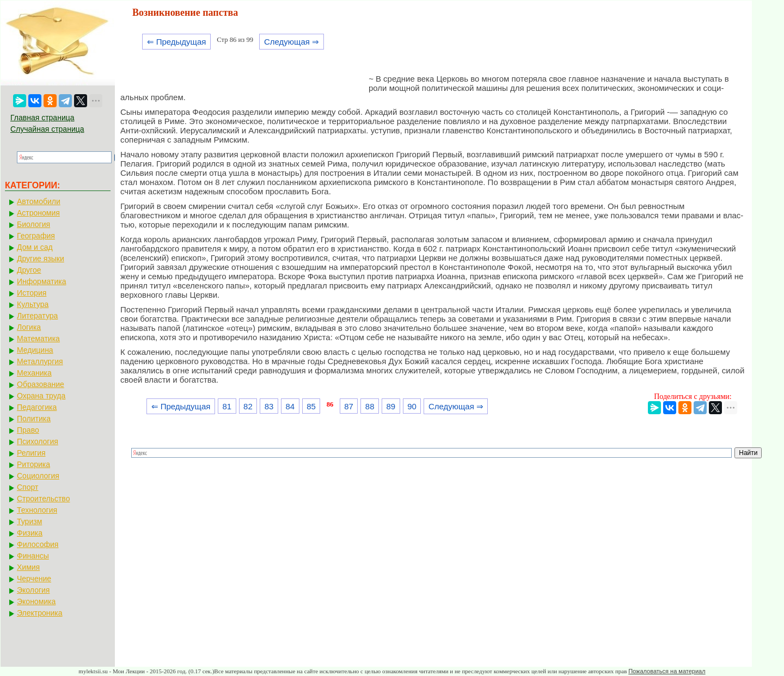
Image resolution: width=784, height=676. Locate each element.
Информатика (41, 281)
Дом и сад (35, 247)
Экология (33, 590)
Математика (38, 339)
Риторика (33, 464)
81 (227, 406)
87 (349, 406)
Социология (38, 476)
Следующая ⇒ (292, 42)
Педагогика (37, 407)
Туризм (29, 521)
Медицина (35, 350)
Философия (38, 544)
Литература (37, 316)
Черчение (34, 579)
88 (370, 406)
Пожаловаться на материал (667, 671)
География (36, 236)
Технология (37, 510)
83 (269, 406)
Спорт (27, 487)
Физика (30, 533)
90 (412, 406)
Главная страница (42, 118)
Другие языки (41, 259)
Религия (31, 453)
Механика (34, 373)
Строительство (43, 499)
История (32, 293)
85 (311, 406)
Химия (28, 567)
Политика (34, 419)
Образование (41, 384)
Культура (33, 304)
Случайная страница (47, 129)
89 (391, 406)
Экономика (36, 601)
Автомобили (39, 201)
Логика (29, 327)
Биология (33, 224)
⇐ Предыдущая (177, 42)
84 (290, 406)
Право (28, 430)
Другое (29, 270)
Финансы (33, 556)
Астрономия (38, 213)
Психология (38, 441)
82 (248, 406)
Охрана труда (41, 396)
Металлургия (40, 361)
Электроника (40, 613)
